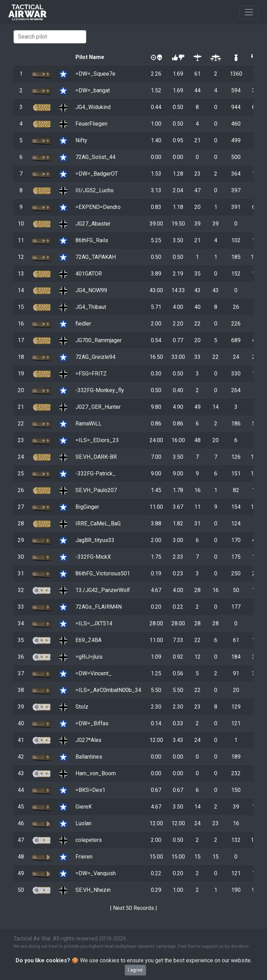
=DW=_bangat (93, 90)
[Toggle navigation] (249, 12)
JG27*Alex (88, 740)
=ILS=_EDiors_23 (97, 440)
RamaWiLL (88, 424)
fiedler (83, 324)
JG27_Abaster (93, 224)
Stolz (82, 707)
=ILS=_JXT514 (94, 623)
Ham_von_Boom (96, 773)
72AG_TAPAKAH (96, 257)
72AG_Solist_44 (95, 157)
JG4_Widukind (93, 107)
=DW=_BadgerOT (97, 174)
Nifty (81, 140)
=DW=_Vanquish (96, 873)
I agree (135, 970)
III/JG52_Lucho (95, 190)
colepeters (89, 840)
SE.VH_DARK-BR (96, 457)
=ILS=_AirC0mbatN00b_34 (108, 690)
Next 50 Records (133, 908)
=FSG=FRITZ (91, 374)
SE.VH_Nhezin (93, 890)
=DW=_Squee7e (95, 74)
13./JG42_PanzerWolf (103, 590)
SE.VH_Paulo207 (96, 490)
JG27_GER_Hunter (98, 407)
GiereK (84, 807)
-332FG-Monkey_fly (100, 390)
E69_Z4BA (88, 640)
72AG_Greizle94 (95, 357)
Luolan (83, 823)
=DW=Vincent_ (94, 673)
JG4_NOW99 (91, 290)
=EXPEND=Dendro (98, 207)
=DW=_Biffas (92, 723)
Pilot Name (90, 57)
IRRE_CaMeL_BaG (98, 523)
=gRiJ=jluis (89, 657)
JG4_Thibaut (91, 307)
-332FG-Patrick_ (96, 474)
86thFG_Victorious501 (103, 573)
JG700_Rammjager (99, 340)
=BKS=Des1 (90, 790)
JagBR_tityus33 (95, 540)
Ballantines (89, 757)
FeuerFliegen (91, 124)
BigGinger (87, 507)
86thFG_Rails (92, 240)
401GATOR (89, 274)
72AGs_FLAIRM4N (99, 607)
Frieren (84, 857)
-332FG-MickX (93, 557)
